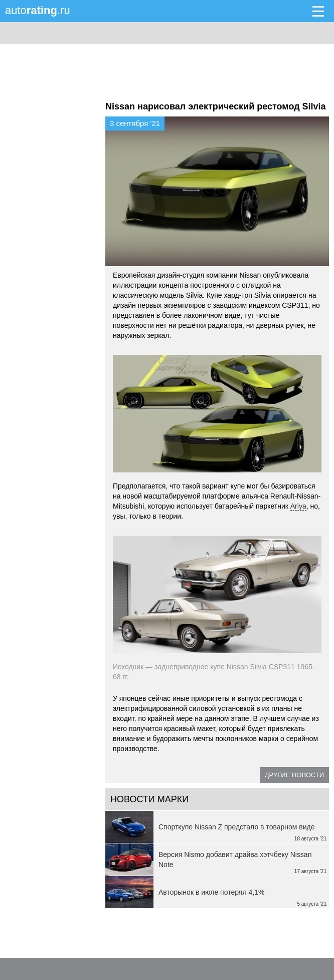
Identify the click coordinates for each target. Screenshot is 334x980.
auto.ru (38, 10)
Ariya (298, 506)
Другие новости (294, 775)
